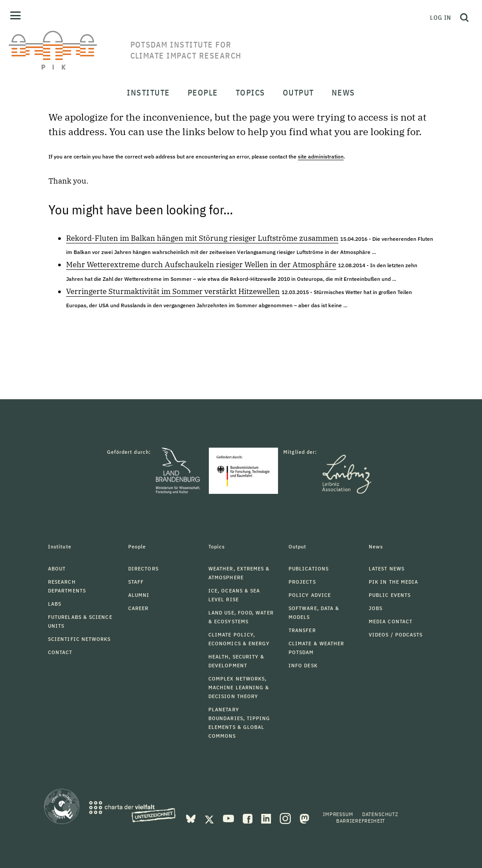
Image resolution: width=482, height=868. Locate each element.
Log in (441, 18)
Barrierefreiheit (361, 821)
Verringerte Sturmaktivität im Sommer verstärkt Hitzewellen (173, 291)
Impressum (338, 814)
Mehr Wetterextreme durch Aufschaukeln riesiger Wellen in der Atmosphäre (201, 265)
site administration (321, 156)
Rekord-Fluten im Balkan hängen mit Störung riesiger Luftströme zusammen (202, 238)
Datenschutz (380, 814)
